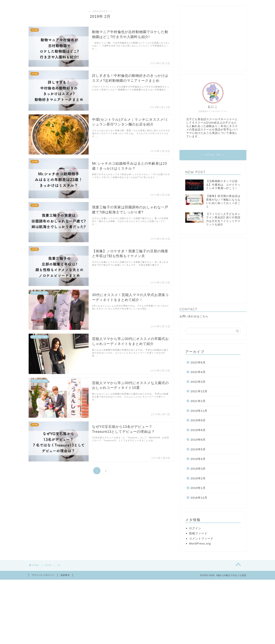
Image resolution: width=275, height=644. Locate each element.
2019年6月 (198, 440)
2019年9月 (198, 420)
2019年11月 (199, 411)
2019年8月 (198, 430)
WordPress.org (200, 543)
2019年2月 (198, 478)
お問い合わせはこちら (194, 316)
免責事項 (65, 575)
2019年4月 (198, 459)
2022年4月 (198, 372)
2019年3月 (198, 469)
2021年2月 (198, 401)
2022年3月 (198, 382)
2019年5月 (198, 449)
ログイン (195, 528)
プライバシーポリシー (43, 575)
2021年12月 (199, 391)
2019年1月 (198, 488)
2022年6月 (198, 362)
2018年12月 (199, 498)
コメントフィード (201, 538)
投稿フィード (198, 533)
